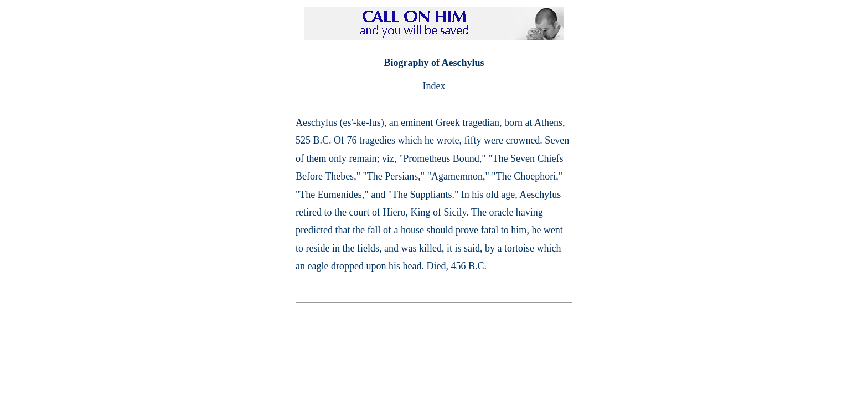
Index (434, 86)
